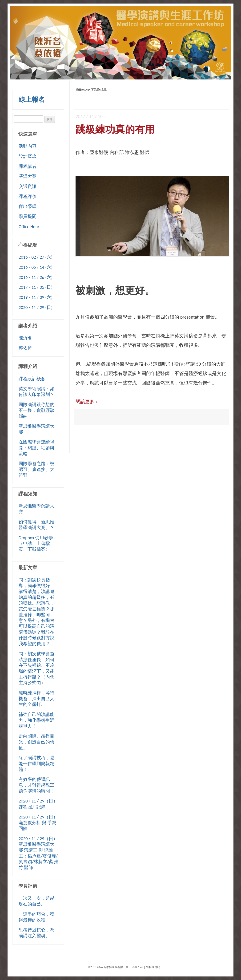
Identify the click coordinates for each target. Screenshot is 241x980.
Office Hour (29, 227)
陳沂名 (25, 338)
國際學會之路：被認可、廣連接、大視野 (36, 469)
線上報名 (32, 100)
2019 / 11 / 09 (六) (36, 297)
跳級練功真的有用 (115, 129)
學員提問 (28, 216)
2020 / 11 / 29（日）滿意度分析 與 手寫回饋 (38, 823)
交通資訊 (28, 186)
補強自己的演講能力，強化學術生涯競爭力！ (36, 720)
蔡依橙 (25, 348)
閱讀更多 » (87, 402)
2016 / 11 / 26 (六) (36, 277)
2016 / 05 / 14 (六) (36, 267)
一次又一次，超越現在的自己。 (36, 901)
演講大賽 (28, 176)
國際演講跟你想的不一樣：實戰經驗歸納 (36, 410)
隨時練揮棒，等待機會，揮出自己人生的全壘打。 (36, 699)
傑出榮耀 (28, 206)
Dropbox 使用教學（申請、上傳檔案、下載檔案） (36, 543)
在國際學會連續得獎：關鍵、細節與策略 (36, 448)
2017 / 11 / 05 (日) (36, 287)
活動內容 (28, 146)
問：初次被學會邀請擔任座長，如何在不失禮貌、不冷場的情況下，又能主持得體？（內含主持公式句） (36, 668)
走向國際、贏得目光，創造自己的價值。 (36, 742)
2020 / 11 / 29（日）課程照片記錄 (38, 804)
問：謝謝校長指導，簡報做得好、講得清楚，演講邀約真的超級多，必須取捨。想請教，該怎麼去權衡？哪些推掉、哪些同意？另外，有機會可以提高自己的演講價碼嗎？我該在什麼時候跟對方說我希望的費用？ (36, 612)
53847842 (137, 967)
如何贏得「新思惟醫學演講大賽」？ (36, 525)
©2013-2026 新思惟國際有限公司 (108, 967)
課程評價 (28, 196)
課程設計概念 (32, 379)
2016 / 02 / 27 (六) (36, 257)
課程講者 (28, 166)
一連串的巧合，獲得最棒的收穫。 (36, 917)
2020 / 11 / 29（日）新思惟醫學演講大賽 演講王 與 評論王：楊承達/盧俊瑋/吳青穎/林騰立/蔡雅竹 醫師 (38, 853)
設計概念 (28, 156)
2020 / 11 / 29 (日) (36, 307)
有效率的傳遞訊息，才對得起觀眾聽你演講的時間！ (36, 785)
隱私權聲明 (153, 967)
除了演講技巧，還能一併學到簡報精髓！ (36, 763)
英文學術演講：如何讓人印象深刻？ (36, 392)
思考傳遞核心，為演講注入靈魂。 (36, 933)
